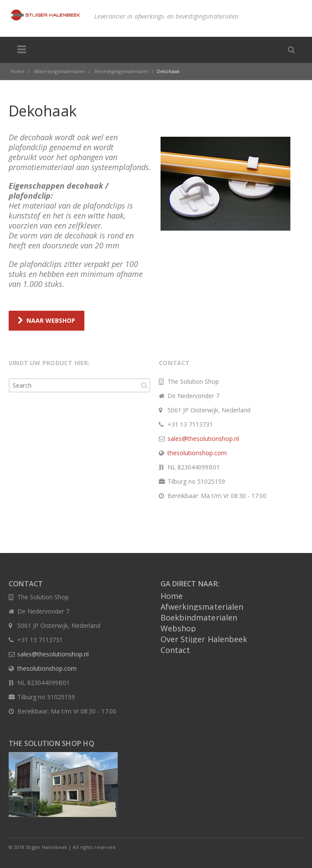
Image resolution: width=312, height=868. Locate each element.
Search (144, 385)
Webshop (179, 628)
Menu (22, 50)
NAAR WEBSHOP (47, 320)
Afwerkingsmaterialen (202, 606)
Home (172, 595)
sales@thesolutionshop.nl (203, 438)
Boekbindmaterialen (199, 617)
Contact (175, 649)
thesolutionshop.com (197, 452)
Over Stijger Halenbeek (204, 639)
